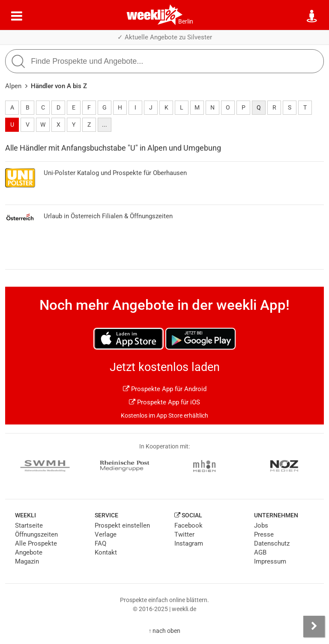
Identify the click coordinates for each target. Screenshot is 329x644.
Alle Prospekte (36, 543)
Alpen (13, 86)
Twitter (184, 534)
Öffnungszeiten (36, 534)
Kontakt (106, 552)
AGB (260, 552)
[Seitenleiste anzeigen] (314, 626)
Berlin (186, 21)
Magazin (27, 561)
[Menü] (17, 16)
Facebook (188, 525)
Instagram (189, 543)
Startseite (29, 525)
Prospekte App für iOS (164, 402)
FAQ (100, 543)
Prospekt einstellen (122, 525)
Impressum (270, 561)
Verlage (106, 534)
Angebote (29, 552)
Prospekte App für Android (165, 389)
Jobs (261, 525)
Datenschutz (272, 543)
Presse (264, 534)
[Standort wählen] (312, 16)
